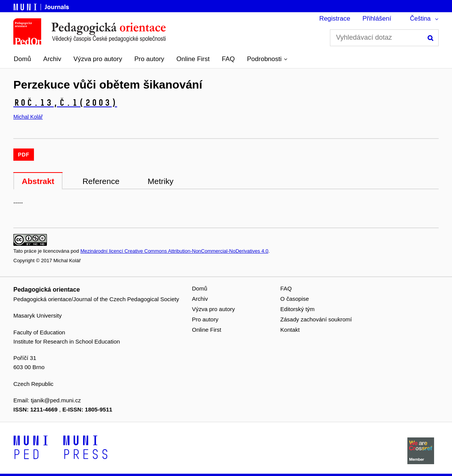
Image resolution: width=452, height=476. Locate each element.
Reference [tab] (101, 181)
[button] (267, 59)
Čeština (420, 19)
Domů (22, 59)
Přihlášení (377, 19)
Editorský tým (298, 309)
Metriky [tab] (161, 181)
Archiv (52, 59)
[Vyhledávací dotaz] (384, 38)
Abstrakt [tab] (38, 181)
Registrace (335, 19)
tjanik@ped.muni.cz (56, 400)
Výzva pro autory (98, 59)
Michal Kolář (28, 117)
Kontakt (290, 330)
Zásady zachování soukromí (316, 319)
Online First (193, 59)
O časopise (295, 299)
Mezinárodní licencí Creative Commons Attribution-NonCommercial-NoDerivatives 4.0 (175, 251)
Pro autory (149, 59)
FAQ (228, 59)
